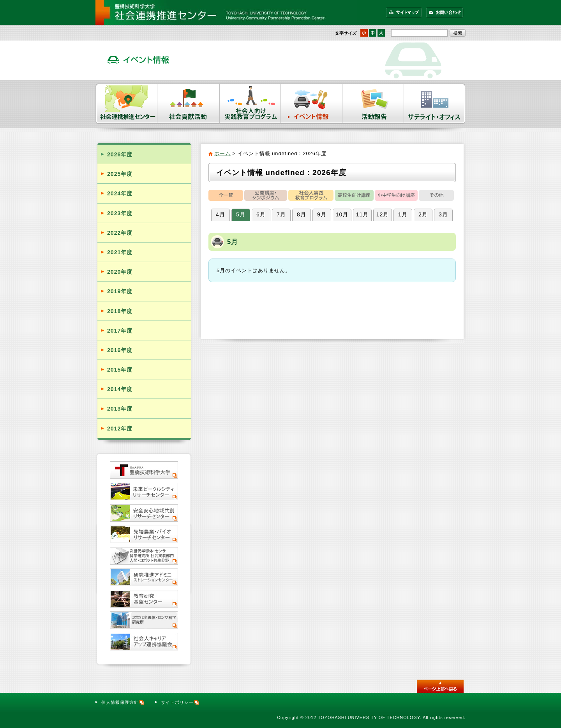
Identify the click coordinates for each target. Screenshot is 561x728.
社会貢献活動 (189, 104)
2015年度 (120, 370)
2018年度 (120, 311)
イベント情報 (311, 104)
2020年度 (120, 272)
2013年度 (120, 409)
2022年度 (120, 233)
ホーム (222, 153)
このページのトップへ (440, 686)
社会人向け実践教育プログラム (250, 104)
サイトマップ (404, 12)
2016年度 (120, 350)
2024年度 (120, 193)
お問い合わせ (445, 12)
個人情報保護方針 (123, 702)
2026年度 (120, 154)
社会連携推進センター (126, 104)
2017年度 (120, 331)
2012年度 (120, 429)
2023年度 (120, 213)
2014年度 (120, 389)
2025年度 (120, 174)
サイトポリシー (180, 702)
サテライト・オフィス (435, 104)
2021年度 (120, 252)
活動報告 (373, 104)
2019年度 (120, 291)
